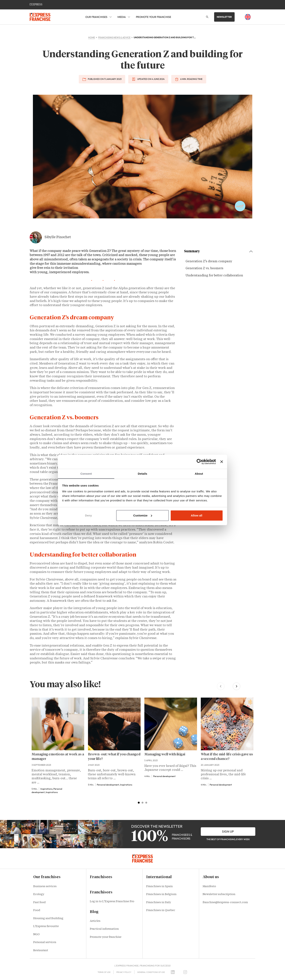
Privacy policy (124, 972)
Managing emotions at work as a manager (58, 757)
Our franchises (96, 17)
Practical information (104, 929)
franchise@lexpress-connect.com (225, 903)
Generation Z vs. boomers (204, 268)
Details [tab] (142, 474)
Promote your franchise (153, 17)
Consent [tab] (86, 474)
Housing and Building (48, 919)
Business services (45, 887)
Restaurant (41, 951)
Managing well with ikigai (165, 754)
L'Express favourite (46, 926)
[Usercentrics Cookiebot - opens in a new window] (199, 462)
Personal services (45, 942)
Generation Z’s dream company (209, 262)
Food (37, 910)
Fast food (39, 903)
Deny (88, 515)
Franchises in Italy (159, 903)
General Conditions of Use (151, 972)
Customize (143, 515)
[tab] (139, 803)
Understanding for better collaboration (214, 276)
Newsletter (224, 17)
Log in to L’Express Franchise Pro (112, 902)
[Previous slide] (221, 686)
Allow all (197, 515)
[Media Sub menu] (129, 17)
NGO (36, 935)
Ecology (39, 894)
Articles (95, 921)
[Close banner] (222, 462)
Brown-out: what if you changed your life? (114, 757)
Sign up (228, 831)
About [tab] (199, 474)
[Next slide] (236, 686)
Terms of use (104, 972)
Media (122, 17)
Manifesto (209, 887)
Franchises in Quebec (161, 910)
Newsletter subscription (219, 894)
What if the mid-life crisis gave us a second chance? (227, 757)
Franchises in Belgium (161, 894)
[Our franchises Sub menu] (111, 17)
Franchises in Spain (160, 887)
